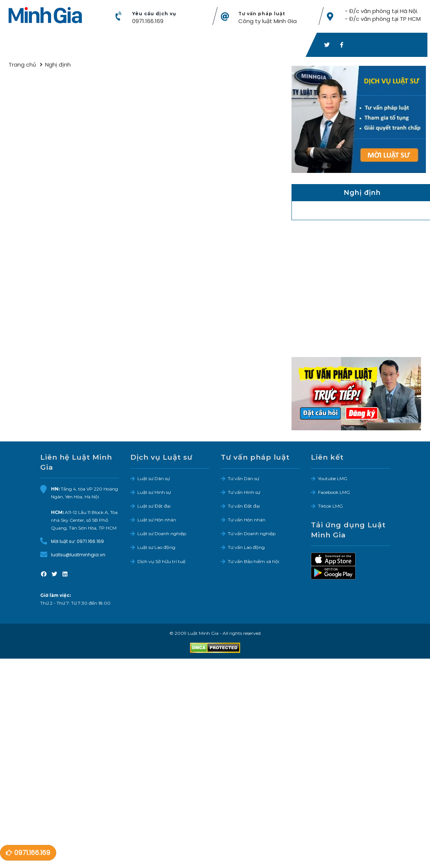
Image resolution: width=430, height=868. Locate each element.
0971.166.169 (148, 21)
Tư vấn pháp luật (262, 14)
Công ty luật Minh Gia (267, 21)
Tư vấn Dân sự (243, 479)
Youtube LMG (333, 479)
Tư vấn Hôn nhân (247, 520)
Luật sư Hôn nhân (157, 520)
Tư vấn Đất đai (244, 506)
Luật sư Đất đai (154, 506)
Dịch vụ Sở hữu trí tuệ (161, 562)
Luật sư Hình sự (154, 493)
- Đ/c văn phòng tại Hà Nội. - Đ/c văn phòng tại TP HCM (382, 15)
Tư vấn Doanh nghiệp (252, 534)
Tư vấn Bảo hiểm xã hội (254, 562)
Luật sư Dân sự (154, 479)
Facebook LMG (334, 493)
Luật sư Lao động (156, 548)
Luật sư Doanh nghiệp (162, 534)
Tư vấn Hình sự (244, 493)
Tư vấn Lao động (246, 548)
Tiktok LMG (330, 506)
